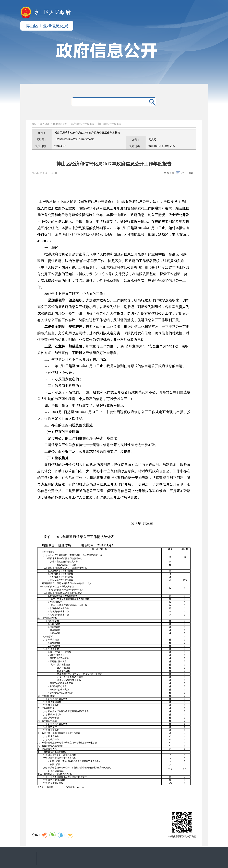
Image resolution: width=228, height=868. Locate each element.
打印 (191, 173)
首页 (34, 124)
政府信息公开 (60, 124)
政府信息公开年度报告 (83, 124)
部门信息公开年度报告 (109, 124)
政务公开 (45, 124)
